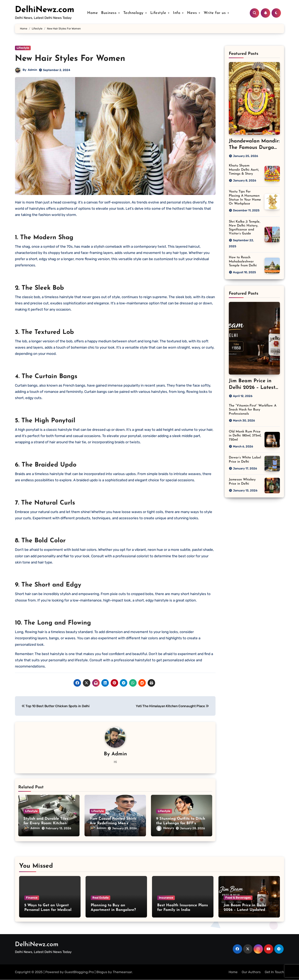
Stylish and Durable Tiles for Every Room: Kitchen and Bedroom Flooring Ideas (49, 823)
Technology (135, 13)
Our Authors (251, 972)
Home (93, 13)
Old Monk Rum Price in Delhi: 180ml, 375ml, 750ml (245, 436)
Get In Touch (274, 972)
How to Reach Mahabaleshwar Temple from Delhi (243, 261)
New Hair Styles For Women (70, 59)
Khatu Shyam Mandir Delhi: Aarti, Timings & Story (244, 170)
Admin (32, 70)
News (192, 13)
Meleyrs (165, 828)
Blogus (102, 972)
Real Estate (100, 898)
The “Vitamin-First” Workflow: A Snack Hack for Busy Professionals (253, 410)
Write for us (215, 13)
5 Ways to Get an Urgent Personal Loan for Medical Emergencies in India (48, 910)
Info (177, 13)
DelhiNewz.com (45, 10)
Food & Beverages (238, 898)
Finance (32, 898)
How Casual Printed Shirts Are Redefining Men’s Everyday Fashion (113, 823)
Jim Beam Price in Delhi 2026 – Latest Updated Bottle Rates (245, 910)
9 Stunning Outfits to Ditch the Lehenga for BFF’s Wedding (181, 823)
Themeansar (122, 972)
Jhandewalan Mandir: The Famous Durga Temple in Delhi (254, 148)
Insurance (166, 898)
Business (110, 13)
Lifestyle (159, 13)
